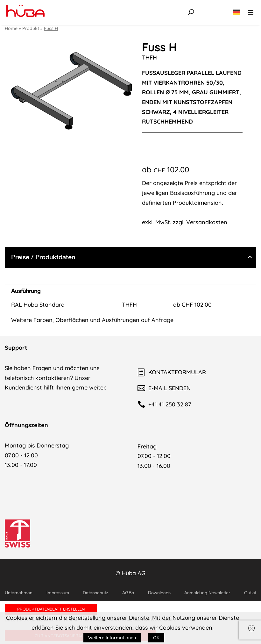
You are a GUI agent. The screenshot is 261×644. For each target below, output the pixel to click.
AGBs (128, 593)
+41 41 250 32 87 (164, 404)
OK (156, 638)
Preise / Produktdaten (43, 257)
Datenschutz (95, 593)
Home (11, 28)
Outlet (250, 593)
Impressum (58, 593)
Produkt (31, 28)
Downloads (159, 593)
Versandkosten (207, 222)
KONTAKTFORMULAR (172, 372)
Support (16, 348)
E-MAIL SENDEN (164, 388)
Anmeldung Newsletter (207, 593)
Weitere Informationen (112, 638)
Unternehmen (19, 593)
